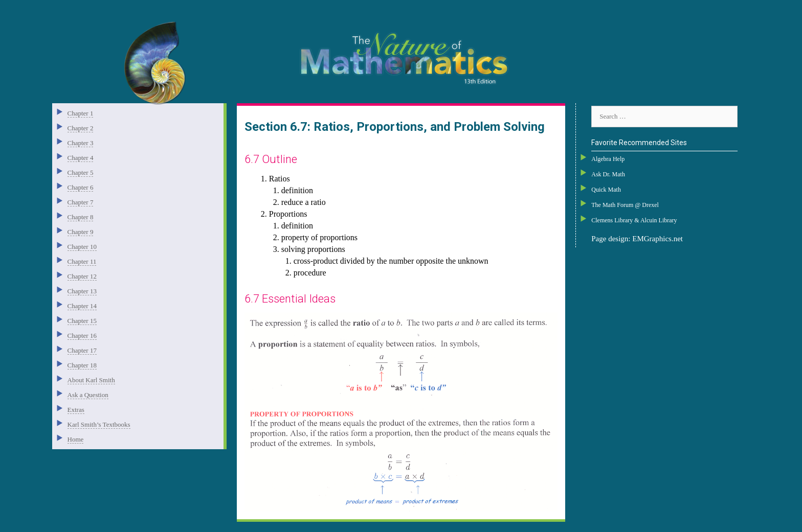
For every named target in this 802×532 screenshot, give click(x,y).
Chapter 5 (81, 172)
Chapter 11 (82, 261)
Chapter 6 (81, 187)
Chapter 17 (82, 350)
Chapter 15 (82, 321)
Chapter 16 (82, 336)
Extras (76, 410)
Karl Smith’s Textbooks (99, 424)
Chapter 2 (81, 128)
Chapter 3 (81, 143)
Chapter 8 (81, 217)
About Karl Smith (91, 380)
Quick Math (606, 190)
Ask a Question (88, 395)
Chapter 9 (81, 232)
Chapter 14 (82, 306)
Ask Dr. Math (608, 174)
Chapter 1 (81, 113)
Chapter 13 (82, 291)
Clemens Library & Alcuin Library (634, 220)
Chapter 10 (82, 247)
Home (76, 439)
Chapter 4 (81, 158)
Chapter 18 (82, 365)
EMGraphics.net (658, 239)
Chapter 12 (82, 276)
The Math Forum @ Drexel (625, 205)
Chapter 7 (81, 202)
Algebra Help (608, 159)
